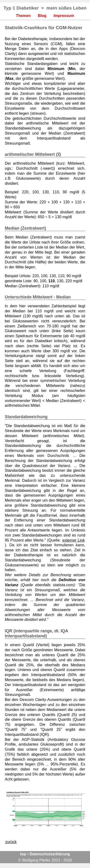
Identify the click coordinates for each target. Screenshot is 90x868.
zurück (11, 842)
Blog (42, 16)
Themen (23, 16)
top (23, 854)
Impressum (64, 16)
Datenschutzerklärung (50, 854)
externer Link (74, 540)
